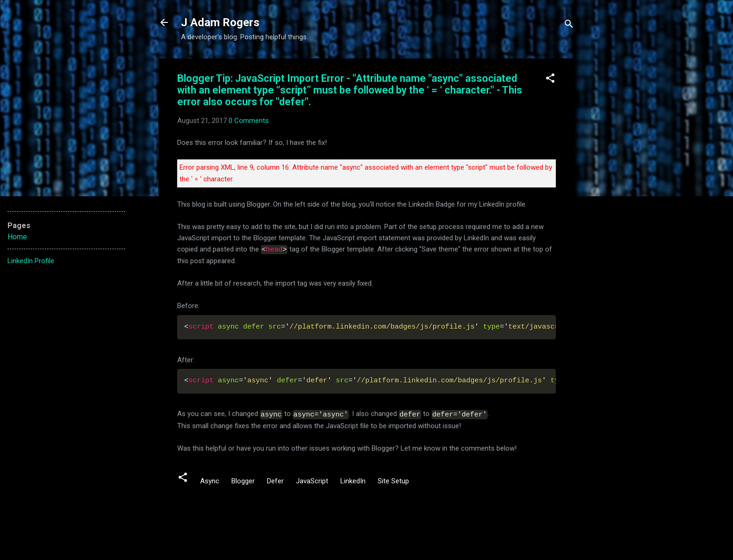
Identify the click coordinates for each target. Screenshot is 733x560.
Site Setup (393, 480)
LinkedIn (353, 480)
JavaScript (312, 480)
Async (210, 480)
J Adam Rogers (220, 22)
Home (17, 237)
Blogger (243, 480)
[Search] (569, 25)
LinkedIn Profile (31, 261)
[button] (550, 80)
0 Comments (249, 121)
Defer (275, 480)
